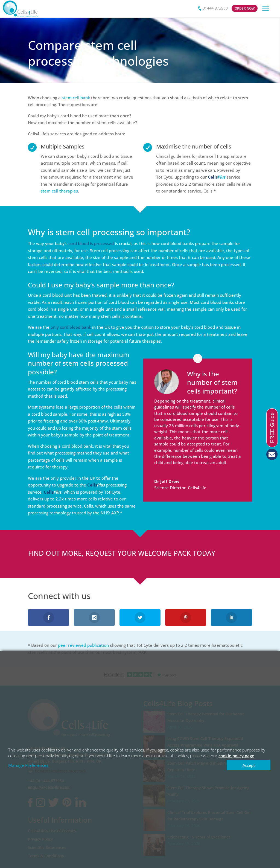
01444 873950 (215, 8)
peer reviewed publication (83, 645)
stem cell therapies (59, 191)
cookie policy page (236, 756)
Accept (249, 765)
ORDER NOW (245, 8)
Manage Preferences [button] (28, 765)
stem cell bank (76, 98)
